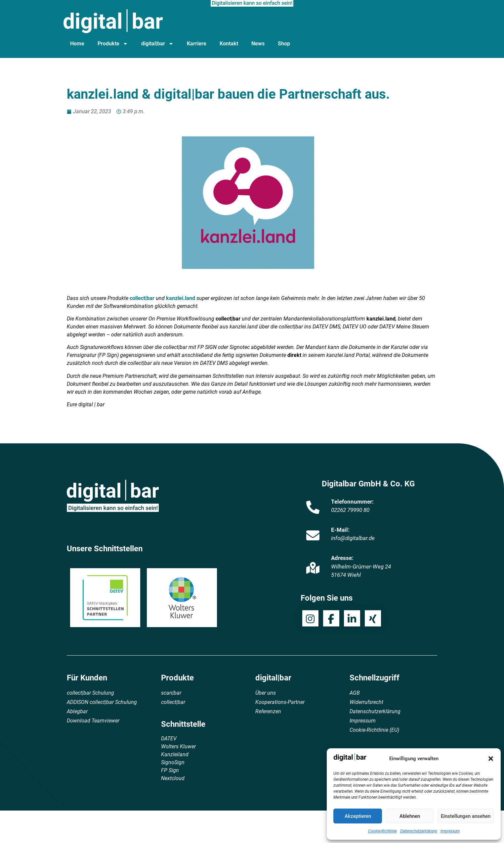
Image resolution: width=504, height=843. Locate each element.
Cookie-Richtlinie (382, 831)
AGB (355, 693)
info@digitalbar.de (353, 538)
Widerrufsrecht (366, 702)
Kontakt (229, 44)
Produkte (113, 44)
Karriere (197, 44)
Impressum (450, 831)
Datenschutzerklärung (419, 831)
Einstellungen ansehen (466, 816)
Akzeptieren (358, 816)
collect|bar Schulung (90, 693)
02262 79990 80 (350, 510)
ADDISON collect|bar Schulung (102, 702)
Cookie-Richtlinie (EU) (374, 730)
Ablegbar (77, 711)
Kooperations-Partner (280, 702)
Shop (284, 44)
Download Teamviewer (93, 721)
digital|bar (157, 44)
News (258, 44)
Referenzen (268, 711)
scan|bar (171, 693)
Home (77, 44)
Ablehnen (410, 816)
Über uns (266, 693)
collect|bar (142, 298)
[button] (491, 759)
